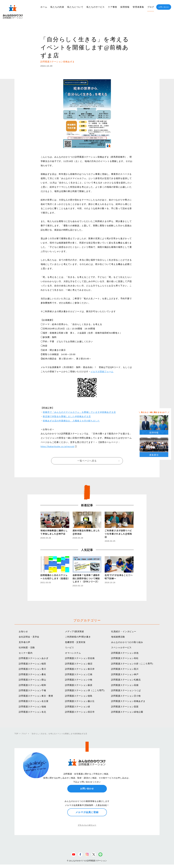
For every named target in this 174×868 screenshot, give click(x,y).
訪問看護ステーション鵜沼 (79, 664)
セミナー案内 (26, 653)
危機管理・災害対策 (75, 642)
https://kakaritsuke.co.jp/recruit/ (58, 446)
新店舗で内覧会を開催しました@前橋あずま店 (67, 416)
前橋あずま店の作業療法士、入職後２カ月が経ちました (71, 421)
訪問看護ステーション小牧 (79, 680)
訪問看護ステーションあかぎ (34, 658)
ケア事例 (113, 7)
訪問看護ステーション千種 (32, 690)
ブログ (151, 7)
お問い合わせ (164, 7)
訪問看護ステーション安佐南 (80, 658)
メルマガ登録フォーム (102, 371)
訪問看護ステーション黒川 (125, 669)
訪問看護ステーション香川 (32, 669)
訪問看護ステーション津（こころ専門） (85, 690)
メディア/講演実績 (74, 631)
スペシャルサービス (121, 647)
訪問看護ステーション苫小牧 (126, 696)
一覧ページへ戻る (87, 461)
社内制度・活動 (27, 647)
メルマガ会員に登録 (87, 812)
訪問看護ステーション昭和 (32, 685)
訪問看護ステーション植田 (32, 664)
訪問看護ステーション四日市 (80, 712)
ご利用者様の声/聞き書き (78, 637)
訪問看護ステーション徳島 (79, 696)
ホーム (44, 7)
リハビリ (70, 647)
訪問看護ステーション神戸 (125, 674)
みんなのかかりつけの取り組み (127, 642)
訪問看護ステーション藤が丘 (80, 701)
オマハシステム (73, 653)
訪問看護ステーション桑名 (32, 674)
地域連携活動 (118, 637)
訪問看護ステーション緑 (78, 707)
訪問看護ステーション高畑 (125, 685)
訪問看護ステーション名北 (32, 712)
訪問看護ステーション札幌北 (126, 680)
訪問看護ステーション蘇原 (79, 685)
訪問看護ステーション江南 (79, 674)
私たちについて (75, 7)
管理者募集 (138, 7)
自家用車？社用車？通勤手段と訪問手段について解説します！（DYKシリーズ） (86, 578)
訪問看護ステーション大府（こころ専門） (133, 664)
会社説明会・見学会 (29, 637)
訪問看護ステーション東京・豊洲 (36, 696)
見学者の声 (24, 642)
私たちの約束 (57, 7)
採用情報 (125, 7)
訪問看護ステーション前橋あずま (128, 701)
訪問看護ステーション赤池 (125, 653)
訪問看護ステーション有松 (125, 658)
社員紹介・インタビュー (124, 631)
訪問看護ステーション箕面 (125, 707)
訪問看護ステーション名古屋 (34, 701)
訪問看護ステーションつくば (126, 690)
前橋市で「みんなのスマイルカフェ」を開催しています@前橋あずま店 (79, 412)
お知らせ (23, 631)
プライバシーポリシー (87, 825)
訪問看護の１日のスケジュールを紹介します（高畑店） (55, 577)
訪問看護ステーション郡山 (32, 680)
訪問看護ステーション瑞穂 (32, 707)
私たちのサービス (96, 7)
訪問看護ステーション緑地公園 (127, 712)
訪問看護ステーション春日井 (80, 669)
